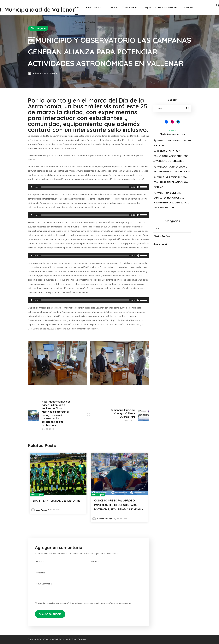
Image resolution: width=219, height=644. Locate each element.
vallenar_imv (39, 73)
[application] (89, 187)
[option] (58, 483)
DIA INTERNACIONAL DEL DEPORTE (56, 501)
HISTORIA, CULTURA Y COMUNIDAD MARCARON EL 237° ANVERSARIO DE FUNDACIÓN (171, 156)
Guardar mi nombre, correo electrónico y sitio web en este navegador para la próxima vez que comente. (85, 603)
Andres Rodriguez (106, 519)
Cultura (157, 228)
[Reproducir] (32, 187)
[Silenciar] (138, 187)
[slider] (85, 187)
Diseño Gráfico (162, 236)
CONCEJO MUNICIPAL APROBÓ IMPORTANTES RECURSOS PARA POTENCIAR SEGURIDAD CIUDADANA (119, 505)
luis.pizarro (42, 510)
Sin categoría (38, 28)
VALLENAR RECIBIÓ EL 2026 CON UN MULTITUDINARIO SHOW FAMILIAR (171, 182)
